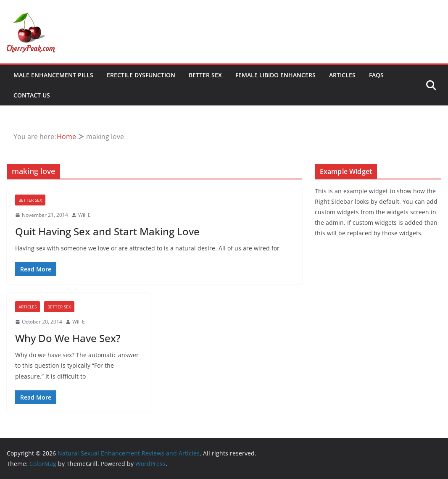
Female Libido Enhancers (275, 75)
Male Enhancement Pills (53, 75)
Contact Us (32, 95)
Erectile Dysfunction (141, 75)
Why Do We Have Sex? (68, 338)
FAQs (376, 75)
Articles (342, 75)
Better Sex (205, 75)
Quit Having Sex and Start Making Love (107, 231)
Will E (84, 215)
